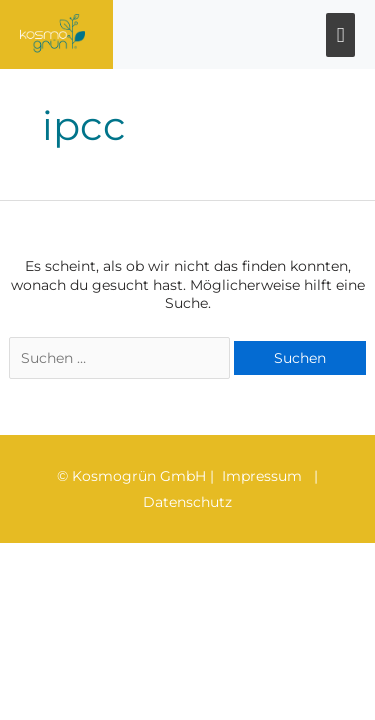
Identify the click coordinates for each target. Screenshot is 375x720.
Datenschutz (187, 502)
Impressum (262, 476)
